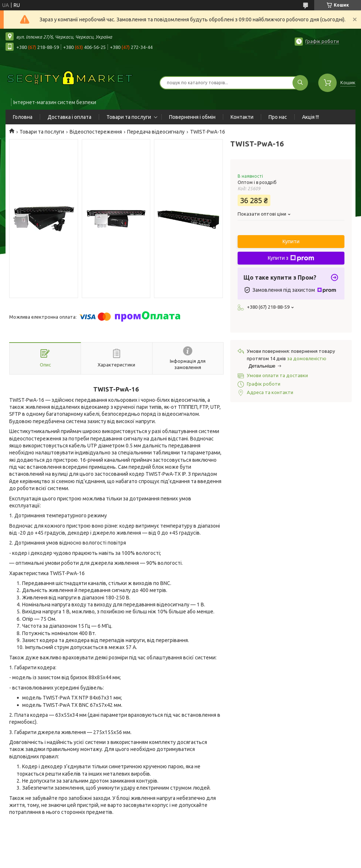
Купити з (291, 258)
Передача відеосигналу (156, 132)
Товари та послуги (129, 117)
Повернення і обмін (192, 117)
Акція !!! (311, 117)
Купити (291, 241)
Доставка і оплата (69, 117)
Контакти (242, 117)
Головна (23, 117)
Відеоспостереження (96, 132)
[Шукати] (300, 83)
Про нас (278, 117)
